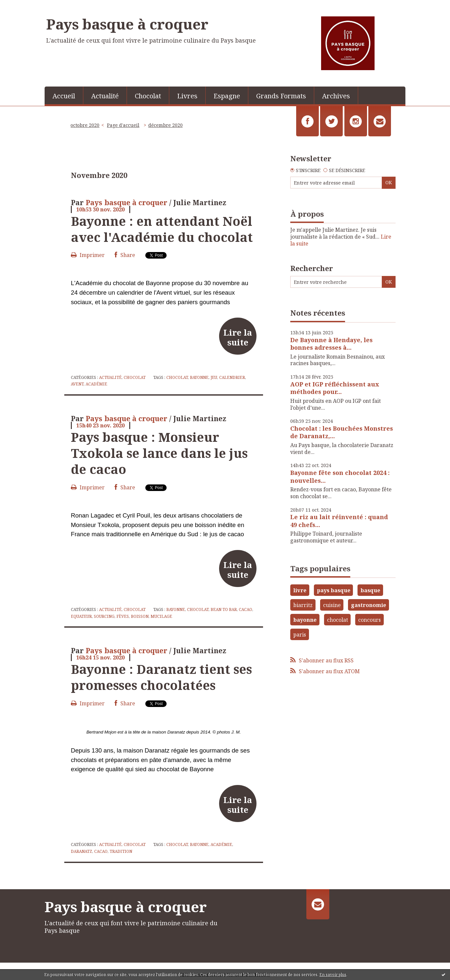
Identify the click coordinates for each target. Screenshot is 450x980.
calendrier (232, 377)
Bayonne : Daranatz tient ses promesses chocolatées (161, 677)
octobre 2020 (85, 125)
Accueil (64, 96)
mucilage (161, 616)
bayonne (199, 377)
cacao (245, 609)
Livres (187, 96)
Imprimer (88, 255)
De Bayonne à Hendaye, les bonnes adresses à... (331, 344)
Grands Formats (281, 96)
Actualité (105, 96)
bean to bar (224, 609)
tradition (121, 851)
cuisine (332, 605)
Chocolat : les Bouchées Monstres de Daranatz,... (342, 432)
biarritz (303, 605)
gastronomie (368, 605)
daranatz (82, 851)
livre (300, 590)
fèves (123, 616)
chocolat (177, 377)
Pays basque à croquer (127, 24)
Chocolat (148, 96)
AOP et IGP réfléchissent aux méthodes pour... (335, 388)
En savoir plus (333, 975)
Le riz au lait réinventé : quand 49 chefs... (339, 521)
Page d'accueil (123, 125)
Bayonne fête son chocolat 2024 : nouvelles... (340, 476)
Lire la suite (238, 337)
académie (96, 384)
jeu (214, 377)
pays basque (334, 590)
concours (369, 620)
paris (300, 635)
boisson (140, 616)
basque (370, 590)
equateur (81, 616)
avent (77, 384)
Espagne (227, 96)
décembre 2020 (165, 125)
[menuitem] (64, 95)
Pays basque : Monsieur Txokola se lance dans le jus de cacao (159, 453)
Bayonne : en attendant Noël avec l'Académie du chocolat (162, 229)
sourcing (104, 616)
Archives (336, 96)
